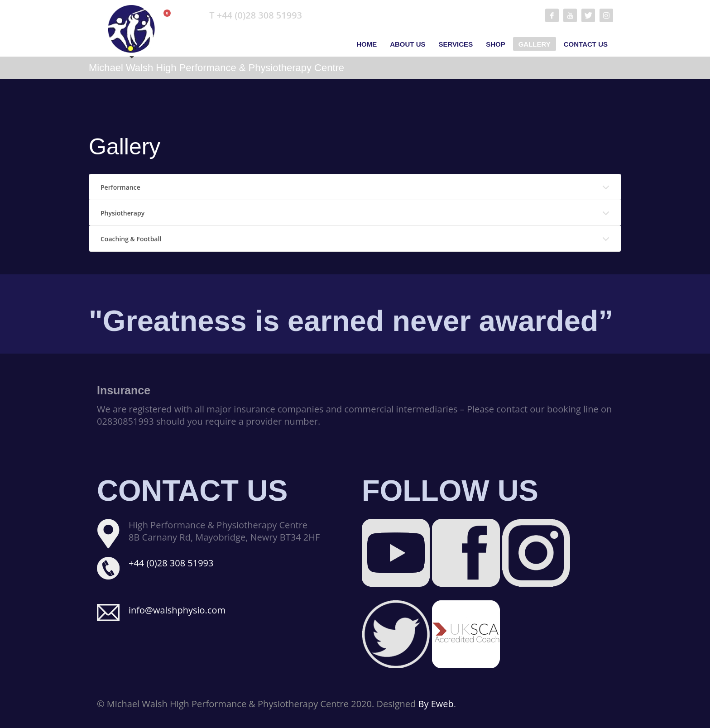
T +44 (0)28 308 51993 (256, 15)
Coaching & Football (131, 239)
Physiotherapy (122, 213)
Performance (120, 187)
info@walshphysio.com (177, 610)
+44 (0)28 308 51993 (171, 563)
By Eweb (436, 704)
